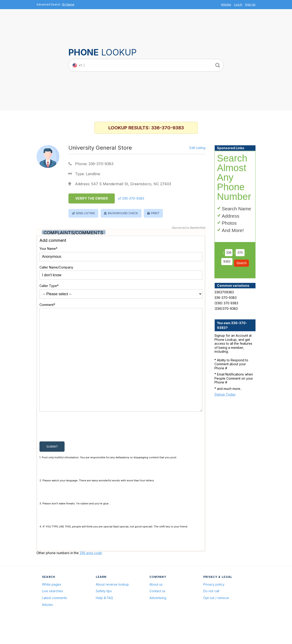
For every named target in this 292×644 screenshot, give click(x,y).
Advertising (158, 620)
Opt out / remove (216, 620)
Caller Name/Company (56, 267)
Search (241, 263)
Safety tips (104, 613)
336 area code (91, 575)
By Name (68, 4)
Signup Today (225, 394)
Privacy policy (214, 606)
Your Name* (48, 249)
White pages (52, 606)
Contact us (157, 613)
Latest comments (55, 620)
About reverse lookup (112, 606)
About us (156, 606)
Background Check (123, 213)
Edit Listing (197, 148)
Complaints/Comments (73, 233)
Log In (238, 4)
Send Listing (85, 213)
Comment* (47, 305)
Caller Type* (49, 286)
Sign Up (250, 4)
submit (52, 468)
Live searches (52, 613)
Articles (226, 4)
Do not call (211, 613)
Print (155, 213)
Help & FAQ (104, 620)
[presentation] (74, 449)
